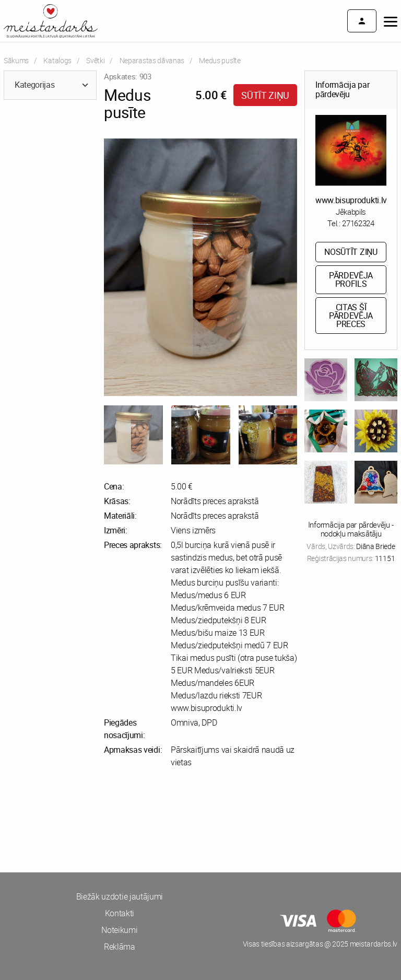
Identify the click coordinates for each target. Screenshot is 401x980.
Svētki (95, 60)
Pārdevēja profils (351, 279)
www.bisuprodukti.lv (351, 200)
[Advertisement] (100, 820)
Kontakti (120, 913)
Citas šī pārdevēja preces (351, 316)
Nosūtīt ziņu (351, 252)
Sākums (16, 60)
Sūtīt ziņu (265, 95)
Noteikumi (119, 930)
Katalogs (57, 60)
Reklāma (120, 947)
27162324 (358, 223)
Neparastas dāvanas (152, 60)
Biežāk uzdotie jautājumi (120, 896)
